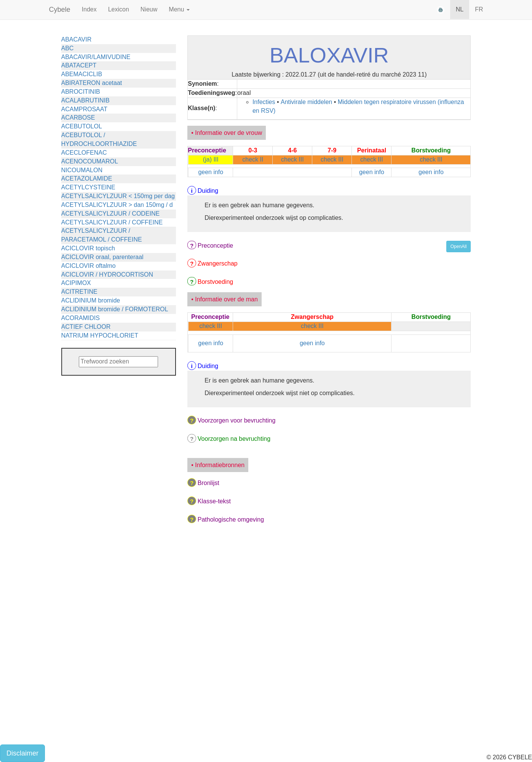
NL (460, 9)
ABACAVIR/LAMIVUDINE (96, 57)
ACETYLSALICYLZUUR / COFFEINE (112, 222)
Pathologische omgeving (231, 519)
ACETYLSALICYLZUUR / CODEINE (111, 214)
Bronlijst (208, 483)
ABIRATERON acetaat (92, 83)
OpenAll (459, 247)
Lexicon (119, 9)
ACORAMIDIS (81, 318)
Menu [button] (179, 9)
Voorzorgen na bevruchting (234, 439)
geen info (211, 172)
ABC (68, 48)
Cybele (60, 10)
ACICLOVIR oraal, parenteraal (102, 257)
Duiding (208, 191)
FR (479, 9)
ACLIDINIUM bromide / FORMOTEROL (115, 309)
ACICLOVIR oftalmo (89, 266)
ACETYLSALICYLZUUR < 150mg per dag (118, 196)
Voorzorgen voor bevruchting (237, 420)
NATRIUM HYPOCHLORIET (100, 335)
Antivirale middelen (306, 102)
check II (253, 159)
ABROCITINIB (81, 92)
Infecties (264, 102)
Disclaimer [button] (22, 753)
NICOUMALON (82, 170)
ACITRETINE (79, 292)
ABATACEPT (79, 65)
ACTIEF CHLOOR (86, 327)
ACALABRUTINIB (85, 100)
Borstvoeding (215, 282)
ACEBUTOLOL (82, 126)
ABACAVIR (77, 39)
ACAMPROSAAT (85, 109)
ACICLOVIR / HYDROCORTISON (107, 275)
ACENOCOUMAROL (90, 161)
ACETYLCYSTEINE (88, 187)
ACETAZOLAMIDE (87, 178)
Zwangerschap (218, 263)
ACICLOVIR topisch (88, 248)
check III (292, 159)
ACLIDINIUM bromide (91, 300)
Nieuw (149, 9)
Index (89, 9)
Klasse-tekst (214, 501)
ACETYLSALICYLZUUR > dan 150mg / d (117, 205)
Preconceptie (215, 246)
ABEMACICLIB (82, 74)
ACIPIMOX (76, 283)
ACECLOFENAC (84, 153)
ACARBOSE (78, 118)
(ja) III (211, 159)
